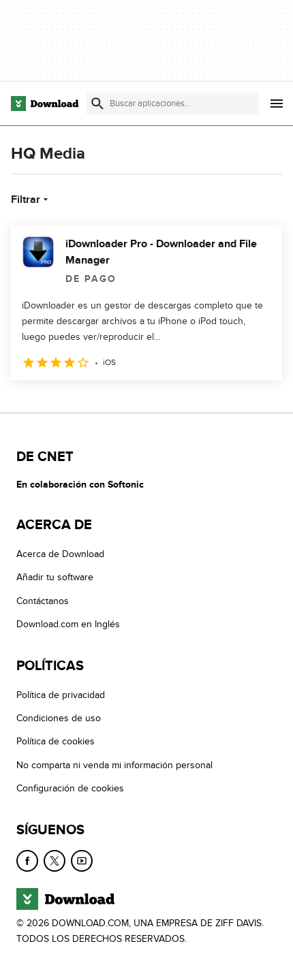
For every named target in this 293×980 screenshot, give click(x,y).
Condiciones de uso (59, 718)
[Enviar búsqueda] (97, 104)
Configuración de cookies (70, 789)
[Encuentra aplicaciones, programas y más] (172, 104)
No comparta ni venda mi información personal (114, 765)
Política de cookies (56, 742)
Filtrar (31, 200)
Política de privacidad (61, 695)
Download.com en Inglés (68, 625)
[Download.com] (45, 104)
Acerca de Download (60, 554)
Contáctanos (43, 601)
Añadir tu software (55, 578)
